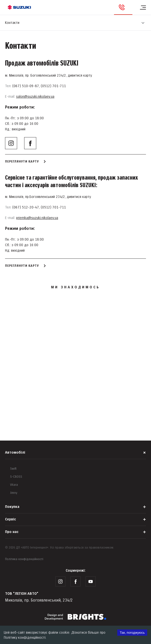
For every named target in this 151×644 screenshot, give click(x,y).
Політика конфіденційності (24, 559)
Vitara (14, 485)
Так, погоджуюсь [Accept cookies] (132, 633)
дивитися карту (80, 75)
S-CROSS (16, 477)
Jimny (14, 493)
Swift (13, 469)
